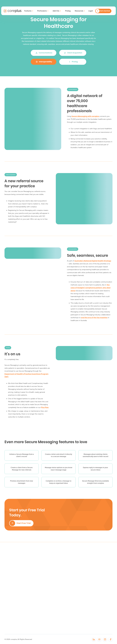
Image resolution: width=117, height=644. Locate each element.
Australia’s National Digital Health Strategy (93, 261)
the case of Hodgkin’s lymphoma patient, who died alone (90, 288)
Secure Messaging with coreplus (85, 116)
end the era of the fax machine (94, 318)
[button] (29, 11)
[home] (12, 11)
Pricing (68, 11)
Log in (91, 11)
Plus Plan (45, 407)
